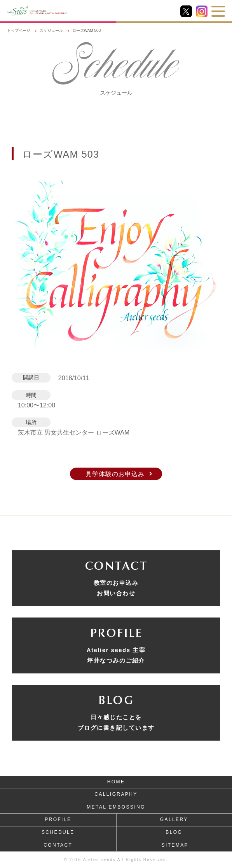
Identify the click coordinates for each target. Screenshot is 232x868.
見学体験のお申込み (115, 474)
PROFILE (58, 819)
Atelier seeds (99, 860)
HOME (116, 782)
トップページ (19, 30)
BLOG (174, 832)
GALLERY (174, 819)
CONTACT (58, 845)
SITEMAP (175, 845)
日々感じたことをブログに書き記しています (116, 722)
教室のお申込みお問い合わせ (116, 588)
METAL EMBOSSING (116, 807)
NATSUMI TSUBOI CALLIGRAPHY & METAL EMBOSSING (65, 11)
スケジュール (51, 30)
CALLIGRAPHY (116, 794)
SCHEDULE (58, 832)
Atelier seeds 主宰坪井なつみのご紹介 (116, 655)
